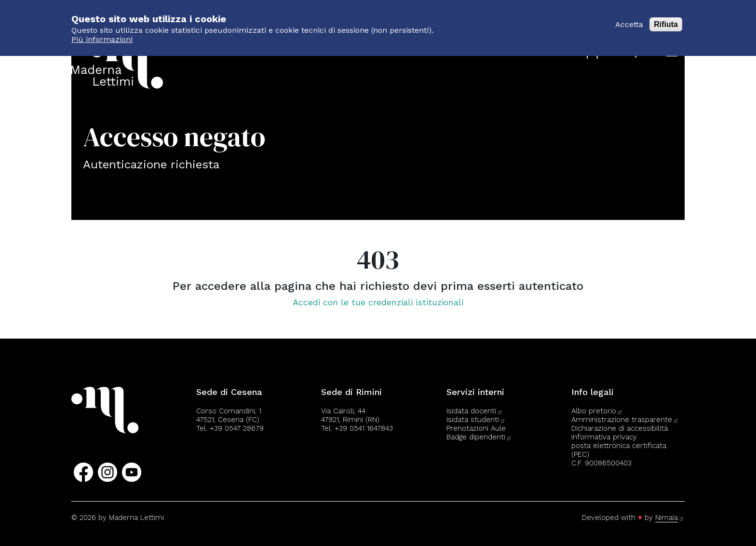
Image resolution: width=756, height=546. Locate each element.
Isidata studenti (476, 420)
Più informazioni (102, 34)
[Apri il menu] (672, 53)
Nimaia (670, 518)
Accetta (629, 19)
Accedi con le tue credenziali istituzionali (378, 302)
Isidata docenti (475, 411)
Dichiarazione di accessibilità (620, 428)
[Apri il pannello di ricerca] (633, 53)
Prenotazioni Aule (476, 428)
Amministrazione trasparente (625, 420)
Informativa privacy (604, 437)
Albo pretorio (597, 411)
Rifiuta (666, 19)
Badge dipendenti (479, 437)
